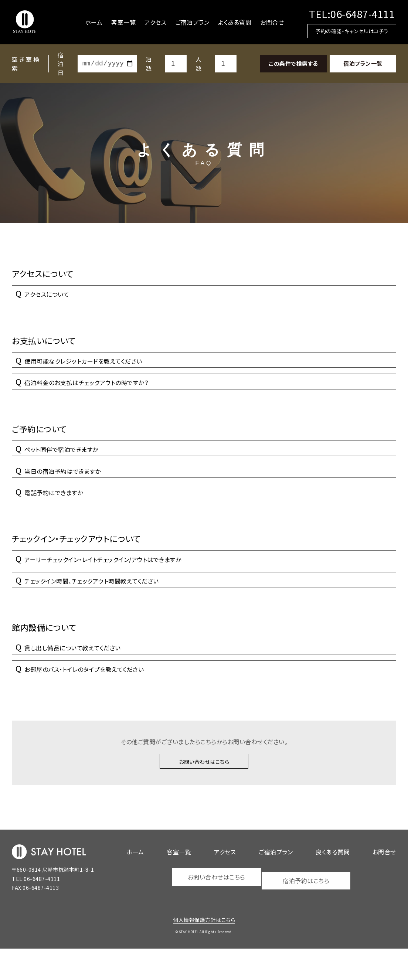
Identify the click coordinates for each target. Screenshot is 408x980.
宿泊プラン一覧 (363, 63)
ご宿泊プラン (192, 22)
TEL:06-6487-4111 (352, 14)
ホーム (94, 22)
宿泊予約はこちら (307, 910)
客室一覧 (123, 22)
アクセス (155, 22)
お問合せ (272, 22)
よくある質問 (235, 22)
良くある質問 (333, 885)
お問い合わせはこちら (204, 793)
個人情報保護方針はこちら (204, 951)
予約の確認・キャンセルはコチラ (352, 31)
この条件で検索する (293, 63)
